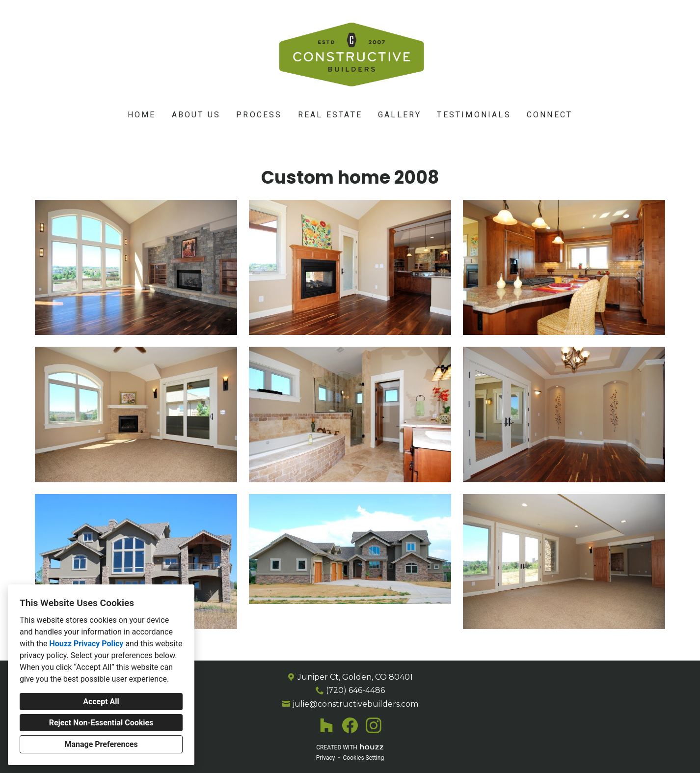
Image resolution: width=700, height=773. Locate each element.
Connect (550, 115)
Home (142, 115)
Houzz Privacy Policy (86, 644)
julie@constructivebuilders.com (355, 704)
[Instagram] (374, 725)
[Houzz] (326, 725)
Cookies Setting (364, 758)
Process (259, 115)
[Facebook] (350, 725)
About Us (196, 115)
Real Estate (330, 115)
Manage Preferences (101, 744)
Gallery (400, 115)
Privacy (326, 758)
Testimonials (474, 115)
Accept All (101, 702)
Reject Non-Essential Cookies (101, 723)
